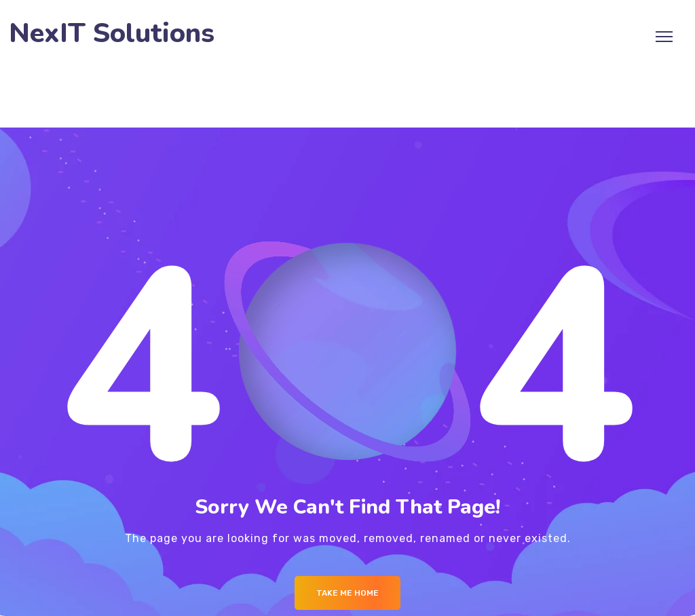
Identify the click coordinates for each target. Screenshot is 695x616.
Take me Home (347, 593)
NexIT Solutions (112, 34)
